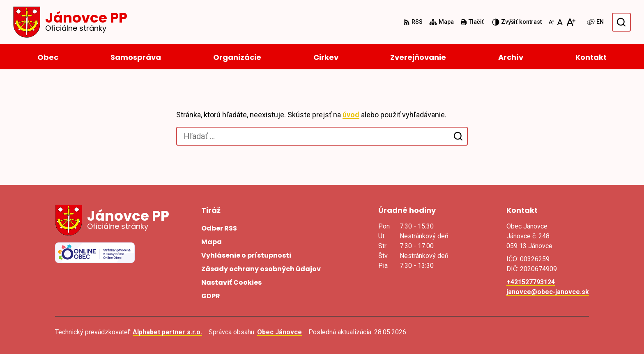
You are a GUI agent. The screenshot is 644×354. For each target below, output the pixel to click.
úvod (351, 115)
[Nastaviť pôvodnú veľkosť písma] (560, 22)
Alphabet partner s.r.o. (167, 332)
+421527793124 (531, 282)
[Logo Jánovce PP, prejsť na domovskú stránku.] (70, 22)
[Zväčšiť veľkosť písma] (571, 22)
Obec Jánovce (279, 332)
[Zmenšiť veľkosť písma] (551, 22)
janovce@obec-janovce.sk (548, 292)
